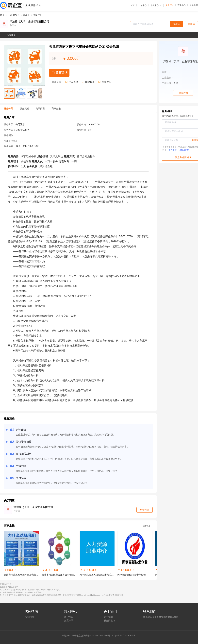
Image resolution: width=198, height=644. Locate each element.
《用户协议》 (172, 150)
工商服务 (13, 15)
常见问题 (29, 617)
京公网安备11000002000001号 (94, 636)
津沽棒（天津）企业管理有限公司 (29, 22)
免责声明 (69, 621)
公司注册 (25, 15)
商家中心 (181, 5)
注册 (196, 5)
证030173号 (70, 636)
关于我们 (108, 617)
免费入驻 (169, 5)
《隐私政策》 (184, 150)
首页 (132, 5)
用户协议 (69, 617)
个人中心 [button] (156, 5)
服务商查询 (109, 621)
